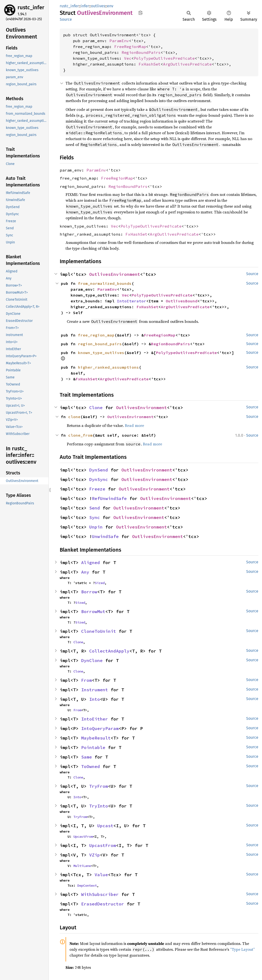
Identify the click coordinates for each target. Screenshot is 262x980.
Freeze (97, 489)
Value (101, 875)
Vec (128, 58)
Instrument (95, 690)
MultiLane (82, 866)
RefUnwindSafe (109, 498)
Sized (100, 583)
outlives (98, 6)
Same (87, 757)
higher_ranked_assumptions (108, 367)
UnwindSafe (105, 536)
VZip (95, 855)
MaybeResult (96, 738)
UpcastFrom (83, 836)
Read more (134, 425)
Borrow (89, 592)
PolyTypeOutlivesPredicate (164, 58)
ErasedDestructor (103, 904)
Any (85, 572)
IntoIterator (132, 301)
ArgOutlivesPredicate (187, 64)
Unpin (96, 527)
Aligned (91, 562)
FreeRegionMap (130, 47)
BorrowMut (93, 611)
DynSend (99, 470)
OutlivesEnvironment (115, 274)
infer (85, 6)
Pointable (93, 747)
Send (95, 508)
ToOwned (91, 766)
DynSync (99, 479)
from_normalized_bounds (105, 283)
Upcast (105, 826)
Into (95, 699)
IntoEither (95, 719)
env (110, 6)
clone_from (80, 435)
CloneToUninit (99, 631)
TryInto (99, 806)
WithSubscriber (100, 894)
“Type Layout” (243, 949)
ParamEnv (119, 41)
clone (74, 417)
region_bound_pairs (100, 344)
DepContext (87, 885)
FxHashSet (150, 64)
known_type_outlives (101, 353)
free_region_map (96, 335)
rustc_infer (31, 7)
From (87, 680)
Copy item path (141, 13)
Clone (96, 408)
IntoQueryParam (100, 728)
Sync (95, 517)
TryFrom (99, 786)
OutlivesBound (182, 301)
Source (66, 19)
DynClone (92, 660)
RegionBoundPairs (141, 52)
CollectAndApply (109, 651)
